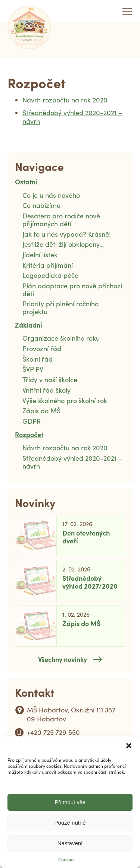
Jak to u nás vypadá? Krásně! (67, 234)
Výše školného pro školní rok (65, 401)
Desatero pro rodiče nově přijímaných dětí (61, 220)
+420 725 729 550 (53, 732)
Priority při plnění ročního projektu (60, 308)
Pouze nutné (70, 823)
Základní (29, 325)
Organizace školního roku (61, 338)
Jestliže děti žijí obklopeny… (63, 244)
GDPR (32, 421)
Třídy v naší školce (50, 380)
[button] (129, 746)
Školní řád (38, 359)
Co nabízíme (41, 205)
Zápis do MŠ (41, 411)
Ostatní (26, 182)
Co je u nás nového (51, 195)
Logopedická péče (50, 275)
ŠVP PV (33, 369)
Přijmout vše (70, 802)
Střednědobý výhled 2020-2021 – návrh (72, 117)
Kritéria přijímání (48, 265)
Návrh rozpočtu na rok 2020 (65, 100)
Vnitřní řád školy (46, 390)
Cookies (66, 859)
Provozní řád (42, 349)
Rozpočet (29, 434)
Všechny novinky (63, 659)
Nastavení (70, 843)
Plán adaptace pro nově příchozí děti (72, 290)
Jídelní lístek (40, 255)
